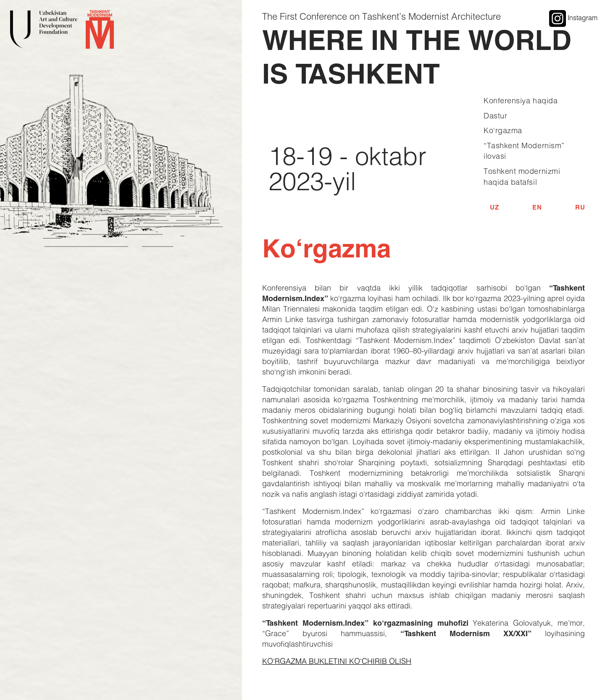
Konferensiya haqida (521, 100)
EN (537, 207)
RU (580, 207)
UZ (494, 207)
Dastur (495, 115)
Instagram (573, 17)
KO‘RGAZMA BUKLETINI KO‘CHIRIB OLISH (337, 661)
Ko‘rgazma (503, 130)
